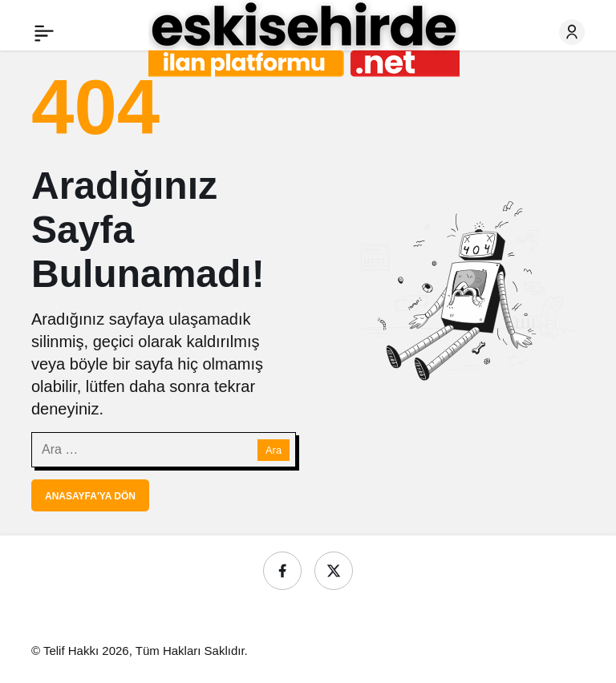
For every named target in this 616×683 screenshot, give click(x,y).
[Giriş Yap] (572, 32)
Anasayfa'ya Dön (90, 496)
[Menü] (44, 32)
